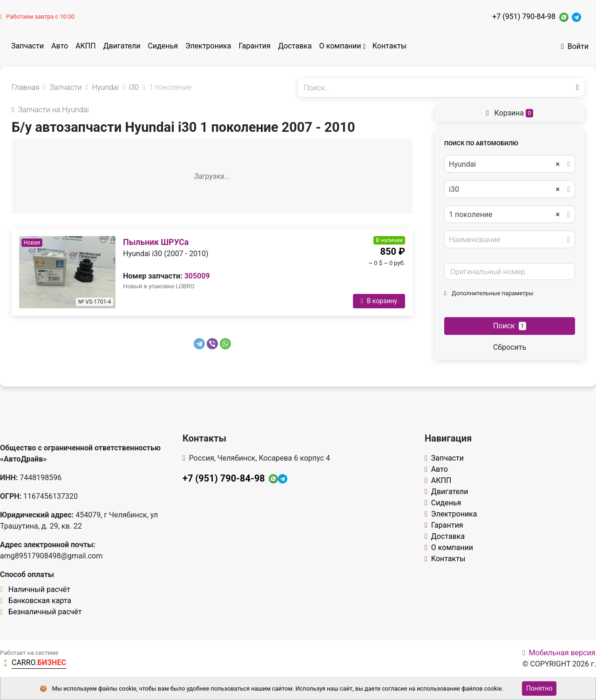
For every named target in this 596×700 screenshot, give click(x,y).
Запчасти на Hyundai (50, 110)
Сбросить (510, 347)
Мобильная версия (559, 653)
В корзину (379, 301)
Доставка (295, 46)
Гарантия (255, 46)
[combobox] (510, 164)
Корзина (510, 113)
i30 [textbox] (504, 190)
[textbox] (507, 240)
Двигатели (122, 46)
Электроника (208, 46)
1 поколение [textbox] (504, 215)
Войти (575, 46)
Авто (60, 46)
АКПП (86, 46)
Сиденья (163, 46)
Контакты (389, 46)
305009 (197, 276)
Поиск (510, 326)
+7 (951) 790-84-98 (524, 17)
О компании (340, 46)
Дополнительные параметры (489, 293)
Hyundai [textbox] (504, 164)
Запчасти (27, 46)
